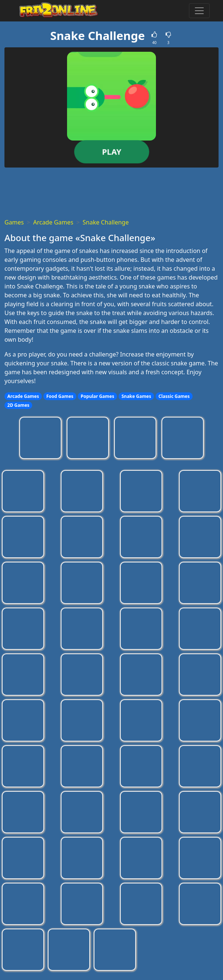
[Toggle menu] (199, 11)
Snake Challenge (106, 222)
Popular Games (97, 396)
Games (14, 222)
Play (111, 151)
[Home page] (56, 11)
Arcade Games (53, 222)
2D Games (19, 405)
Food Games (60, 396)
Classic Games (174, 396)
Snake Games (136, 396)
